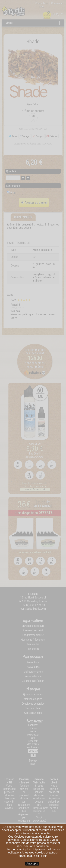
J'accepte (32, 863)
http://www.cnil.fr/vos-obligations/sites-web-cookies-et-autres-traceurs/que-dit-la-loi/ (34, 853)
